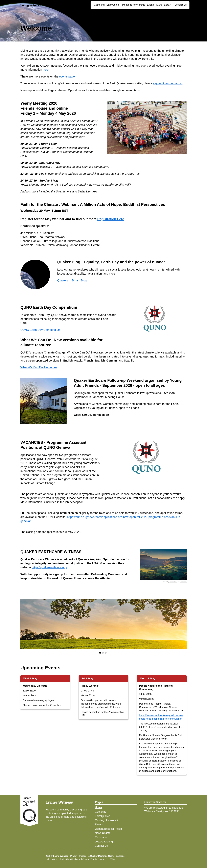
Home (98, 807)
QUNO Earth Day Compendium (40, 330)
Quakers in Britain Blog (72, 280)
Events (151, 5)
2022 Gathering (104, 842)
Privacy (74, 856)
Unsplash (183, 582)
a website (107, 856)
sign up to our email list (168, 83)
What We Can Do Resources (39, 367)
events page (67, 76)
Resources (101, 837)
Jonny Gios (173, 582)
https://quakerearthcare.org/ (49, 567)
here (46, 70)
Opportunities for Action (108, 829)
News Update (103, 833)
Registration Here (111, 219)
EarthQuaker (113, 5)
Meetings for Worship (134, 5)
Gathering (99, 5)
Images (83, 856)
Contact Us (181, 5)
